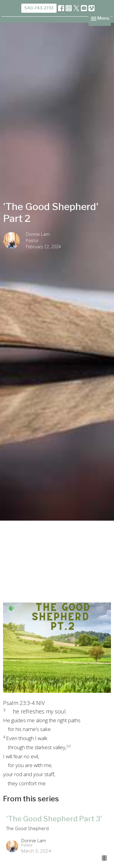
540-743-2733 (39, 8)
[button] (57, 707)
